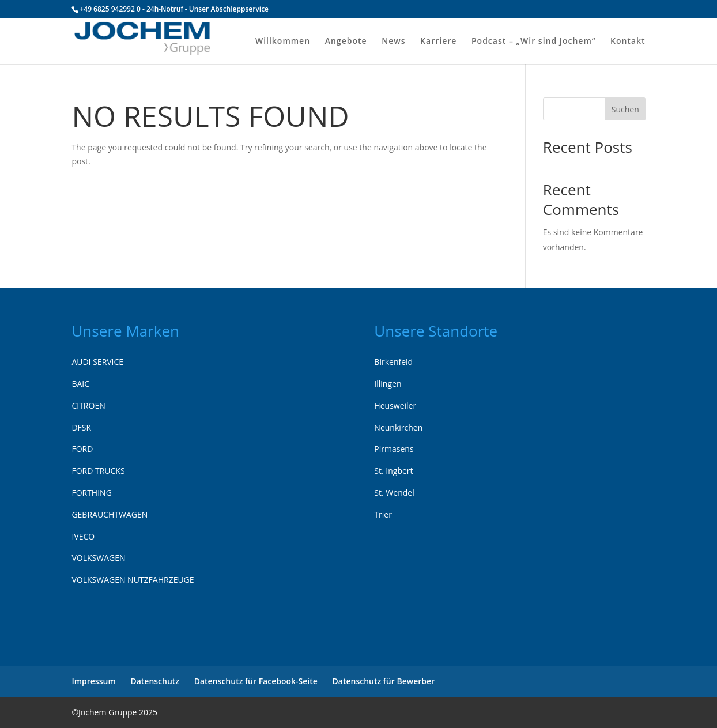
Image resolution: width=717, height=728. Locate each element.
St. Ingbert (393, 471)
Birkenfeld (393, 362)
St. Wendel (394, 493)
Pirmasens (394, 449)
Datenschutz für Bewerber (384, 681)
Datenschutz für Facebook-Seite (256, 681)
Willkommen (283, 42)
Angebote (346, 42)
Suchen (625, 109)
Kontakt (628, 42)
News (393, 42)
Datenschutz (155, 681)
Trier (383, 514)
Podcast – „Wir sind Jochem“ (533, 42)
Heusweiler (395, 406)
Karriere (438, 42)
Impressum (93, 681)
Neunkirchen (398, 427)
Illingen (388, 384)
